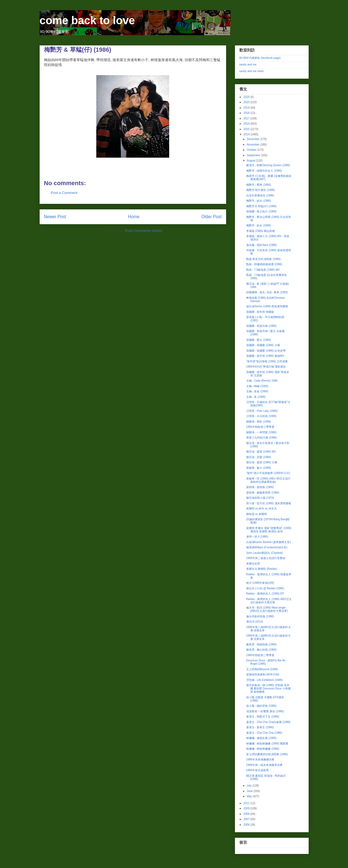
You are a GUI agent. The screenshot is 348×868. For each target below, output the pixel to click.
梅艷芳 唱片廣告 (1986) (261, 190)
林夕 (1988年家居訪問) (260, 583)
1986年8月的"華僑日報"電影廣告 (266, 367)
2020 (247, 102)
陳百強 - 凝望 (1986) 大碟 (262, 462)
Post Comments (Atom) (144, 231)
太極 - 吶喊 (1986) (257, 386)
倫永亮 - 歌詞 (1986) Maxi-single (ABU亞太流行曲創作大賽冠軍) (267, 609)
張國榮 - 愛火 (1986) (259, 340)
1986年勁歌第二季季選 (260, 655)
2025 (247, 97)
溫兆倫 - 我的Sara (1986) (262, 245)
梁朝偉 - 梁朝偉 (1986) (260, 487)
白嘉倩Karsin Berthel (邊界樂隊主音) (268, 542)
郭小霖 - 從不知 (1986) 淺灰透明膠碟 (269, 503)
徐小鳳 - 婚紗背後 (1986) (261, 706)
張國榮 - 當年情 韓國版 (260, 312)
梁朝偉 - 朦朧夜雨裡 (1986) (263, 493)
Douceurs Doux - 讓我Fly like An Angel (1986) (266, 662)
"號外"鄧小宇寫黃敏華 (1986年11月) (268, 473)
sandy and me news (252, 71)
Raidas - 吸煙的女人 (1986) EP (265, 594)
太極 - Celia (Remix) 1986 (262, 381)
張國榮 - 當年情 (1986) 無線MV (265, 356)
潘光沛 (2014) (255, 622)
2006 (247, 825)
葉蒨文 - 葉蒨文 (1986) (260, 727)
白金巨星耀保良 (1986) (260, 195)
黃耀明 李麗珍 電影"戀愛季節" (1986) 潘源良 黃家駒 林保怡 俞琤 (269, 530)
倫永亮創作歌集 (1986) (260, 616)
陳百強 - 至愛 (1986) (259, 457)
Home (134, 217)
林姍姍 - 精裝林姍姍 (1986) (263, 749)
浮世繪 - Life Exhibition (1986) (265, 680)
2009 (247, 808)
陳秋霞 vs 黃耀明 (257, 514)
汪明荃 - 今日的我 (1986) (261, 416)
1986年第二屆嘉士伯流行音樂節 (266, 558)
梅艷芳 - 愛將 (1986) (259, 185)
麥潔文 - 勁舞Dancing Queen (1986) (268, 165)
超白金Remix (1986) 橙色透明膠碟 (267, 306)
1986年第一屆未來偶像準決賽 (264, 765)
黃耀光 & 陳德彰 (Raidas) (262, 569)
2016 (247, 124)
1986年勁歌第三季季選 (260, 427)
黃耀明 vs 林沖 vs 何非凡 (261, 509)
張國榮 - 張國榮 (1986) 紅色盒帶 (266, 351)
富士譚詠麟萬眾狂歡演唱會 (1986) (267, 754)
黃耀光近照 (253, 564)
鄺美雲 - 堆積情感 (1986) (261, 644)
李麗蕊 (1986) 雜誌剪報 (261, 231)
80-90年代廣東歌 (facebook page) (260, 58)
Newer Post (55, 217)
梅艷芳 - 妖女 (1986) (259, 201)
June (250, 791)
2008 (247, 814)
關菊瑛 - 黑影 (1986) (259, 422)
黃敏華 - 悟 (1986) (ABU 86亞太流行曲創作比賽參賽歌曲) (268, 480)
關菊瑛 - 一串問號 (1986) (261, 432)
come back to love (87, 20)
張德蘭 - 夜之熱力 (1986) (261, 211)
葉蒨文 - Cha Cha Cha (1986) (264, 733)
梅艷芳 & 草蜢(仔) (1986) (261, 206)
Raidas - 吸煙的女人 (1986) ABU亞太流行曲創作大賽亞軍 (269, 601)
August (251, 161)
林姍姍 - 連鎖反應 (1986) (261, 738)
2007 (247, 819)
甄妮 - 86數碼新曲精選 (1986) (264, 264)
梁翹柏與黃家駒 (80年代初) (263, 674)
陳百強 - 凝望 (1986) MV (261, 452)
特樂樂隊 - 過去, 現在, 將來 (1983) (267, 292)
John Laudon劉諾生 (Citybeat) (265, 553)
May (250, 796)
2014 (247, 134)
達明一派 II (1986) (257, 537)
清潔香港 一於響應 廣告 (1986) (265, 711)
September (254, 155)
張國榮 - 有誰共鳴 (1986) (261, 326)
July (250, 786)
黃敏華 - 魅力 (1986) (259, 468)
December (254, 139)
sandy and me (248, 65)
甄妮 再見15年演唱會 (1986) (264, 259)
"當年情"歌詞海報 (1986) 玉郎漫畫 (267, 361)
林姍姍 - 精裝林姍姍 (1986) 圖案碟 (267, 744)
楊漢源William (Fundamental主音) (267, 547)
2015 (247, 129)
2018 (247, 113)
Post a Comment (64, 193)
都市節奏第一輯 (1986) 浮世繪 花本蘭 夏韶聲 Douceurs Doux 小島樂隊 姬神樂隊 (268, 688)
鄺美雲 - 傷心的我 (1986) (261, 650)
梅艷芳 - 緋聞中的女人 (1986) (264, 171)
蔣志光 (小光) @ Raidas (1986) (265, 588)
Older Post (212, 217)
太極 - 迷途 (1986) (257, 391)
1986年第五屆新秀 (257, 770)
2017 (247, 118)
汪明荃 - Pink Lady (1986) (262, 411)
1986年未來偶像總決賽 (260, 759)
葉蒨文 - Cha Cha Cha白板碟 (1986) (268, 722)
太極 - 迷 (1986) (256, 397)
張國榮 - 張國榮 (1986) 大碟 (263, 345)
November (254, 145)
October (252, 150)
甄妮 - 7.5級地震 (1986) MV (263, 270)
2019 (247, 108)
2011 (247, 803)
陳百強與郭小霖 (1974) (260, 498)
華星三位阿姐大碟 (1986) (262, 438)
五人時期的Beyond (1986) (262, 669)
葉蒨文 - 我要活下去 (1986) (263, 717)
